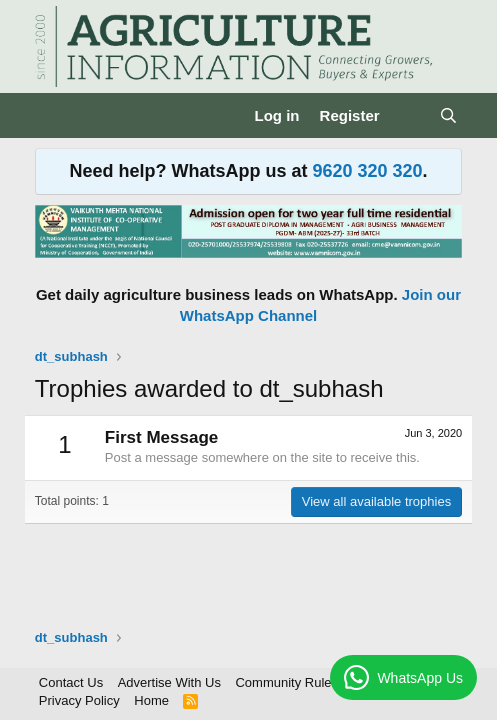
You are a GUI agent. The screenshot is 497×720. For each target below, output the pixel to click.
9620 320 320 (367, 171)
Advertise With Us (169, 682)
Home (151, 700)
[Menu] (52, 116)
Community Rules (286, 682)
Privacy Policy (79, 700)
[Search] (448, 115)
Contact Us (71, 682)
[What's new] (409, 115)
